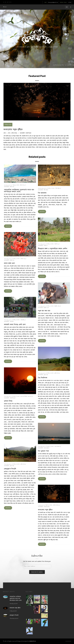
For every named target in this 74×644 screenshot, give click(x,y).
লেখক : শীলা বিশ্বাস (56, 188)
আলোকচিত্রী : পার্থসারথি (9, 322)
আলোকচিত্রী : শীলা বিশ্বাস (43, 190)
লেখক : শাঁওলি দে (54, 244)
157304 (70, 2)
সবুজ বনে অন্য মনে (44, 311)
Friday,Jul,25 (41, 505)
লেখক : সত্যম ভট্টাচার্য (55, 446)
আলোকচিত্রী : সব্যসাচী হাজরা (25, 133)
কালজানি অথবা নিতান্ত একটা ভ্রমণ (15, 325)
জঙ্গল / (5, 133)
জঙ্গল (49, 188)
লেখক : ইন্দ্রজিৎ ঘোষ (55, 306)
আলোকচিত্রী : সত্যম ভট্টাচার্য (43, 448)
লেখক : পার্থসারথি (21, 320)
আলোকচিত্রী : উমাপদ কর (9, 187)
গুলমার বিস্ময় (8, 401)
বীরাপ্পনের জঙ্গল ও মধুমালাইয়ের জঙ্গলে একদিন (53, 249)
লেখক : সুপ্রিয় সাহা (55, 373)
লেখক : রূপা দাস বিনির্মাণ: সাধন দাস (24, 396)
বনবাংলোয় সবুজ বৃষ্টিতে (13, 130)
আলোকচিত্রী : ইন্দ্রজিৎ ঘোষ (43, 308)
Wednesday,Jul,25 (42, 188)
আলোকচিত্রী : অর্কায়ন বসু (9, 260)
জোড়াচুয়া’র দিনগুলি (10, 469)
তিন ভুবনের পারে (43, 451)
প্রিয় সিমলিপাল (43, 378)
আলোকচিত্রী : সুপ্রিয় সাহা (43, 375)
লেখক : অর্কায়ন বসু (21, 259)
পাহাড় (14, 185)
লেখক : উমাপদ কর (20, 185)
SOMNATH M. (32, 641)
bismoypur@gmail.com (53, 2)
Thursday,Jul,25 (42, 244)
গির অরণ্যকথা (42, 193)
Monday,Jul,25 (7, 185)
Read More (8, 226)
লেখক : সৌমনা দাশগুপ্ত (12, 133)
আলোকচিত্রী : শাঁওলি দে (43, 246)
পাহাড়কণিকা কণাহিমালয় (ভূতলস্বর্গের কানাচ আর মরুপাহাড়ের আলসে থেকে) (19, 191)
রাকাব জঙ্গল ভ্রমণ (9, 263)
